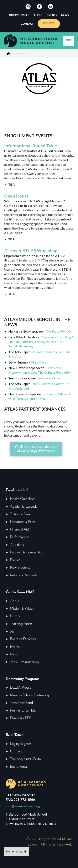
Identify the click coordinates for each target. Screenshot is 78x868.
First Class (39, 362)
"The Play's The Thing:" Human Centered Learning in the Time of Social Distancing (41, 342)
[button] (69, 41)
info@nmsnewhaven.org (23, 806)
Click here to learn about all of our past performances (36, 449)
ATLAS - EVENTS (21, 54)
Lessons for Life (48, 378)
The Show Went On (59, 331)
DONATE (49, 24)
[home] (32, 41)
